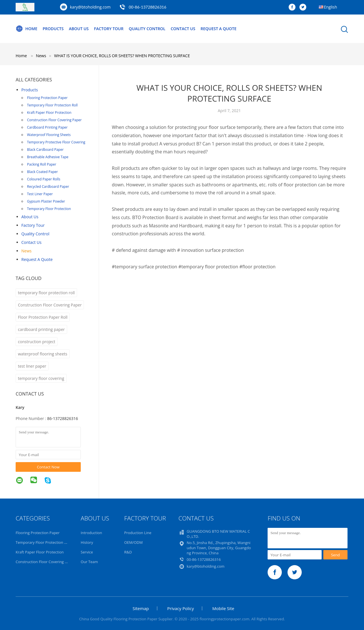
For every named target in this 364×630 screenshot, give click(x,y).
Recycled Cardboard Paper (48, 187)
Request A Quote (218, 29)
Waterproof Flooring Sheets (49, 135)
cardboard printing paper (41, 329)
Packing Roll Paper (42, 164)
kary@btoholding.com (90, 7)
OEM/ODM (134, 542)
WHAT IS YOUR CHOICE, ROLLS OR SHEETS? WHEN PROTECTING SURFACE (122, 56)
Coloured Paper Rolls (44, 179)
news (26, 251)
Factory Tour (109, 29)
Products (53, 29)
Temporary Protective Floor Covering (56, 142)
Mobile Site (223, 608)
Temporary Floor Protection (49, 209)
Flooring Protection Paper (47, 98)
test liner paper (32, 366)
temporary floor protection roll (46, 293)
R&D (128, 552)
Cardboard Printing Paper (47, 127)
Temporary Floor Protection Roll (52, 105)
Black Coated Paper (42, 172)
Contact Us (183, 29)
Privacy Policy (181, 608)
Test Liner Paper (40, 194)
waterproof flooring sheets (43, 354)
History (87, 542)
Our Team (89, 562)
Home (26, 29)
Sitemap (141, 608)
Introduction (91, 533)
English (330, 7)
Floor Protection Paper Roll (43, 317)
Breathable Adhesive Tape (48, 157)
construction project (37, 342)
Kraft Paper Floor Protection (49, 113)
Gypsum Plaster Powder (46, 201)
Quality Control (147, 29)
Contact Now (48, 467)
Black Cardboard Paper (45, 150)
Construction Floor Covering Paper (54, 120)
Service (87, 552)
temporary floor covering (41, 378)
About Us (79, 29)
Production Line (138, 533)
